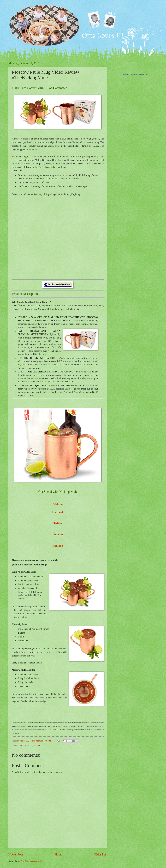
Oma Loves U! (26, 745)
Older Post (101, 854)
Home (58, 854)
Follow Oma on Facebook (136, 74)
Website (58, 504)
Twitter (58, 523)
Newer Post (16, 854)
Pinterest (58, 534)
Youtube (58, 546)
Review (37, 745)
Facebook (58, 512)
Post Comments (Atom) (31, 861)
